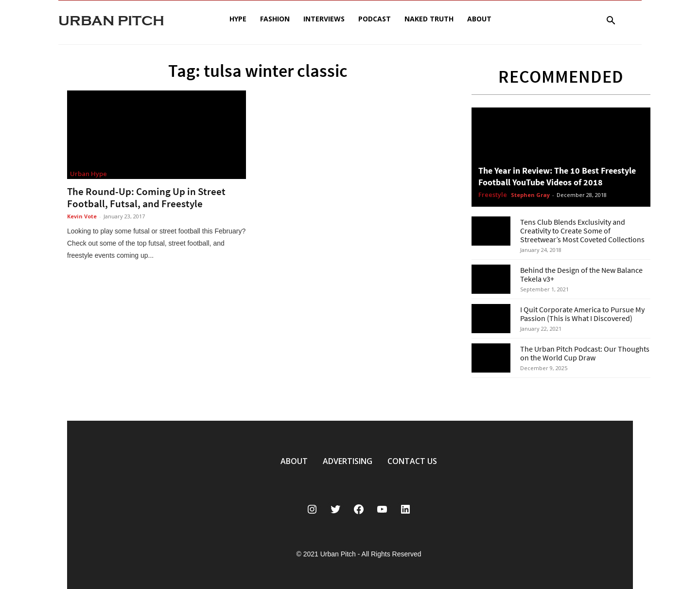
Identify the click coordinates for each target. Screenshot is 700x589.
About (479, 19)
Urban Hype (88, 174)
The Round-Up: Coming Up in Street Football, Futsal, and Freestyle (146, 197)
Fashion (275, 19)
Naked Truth (429, 19)
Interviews (324, 19)
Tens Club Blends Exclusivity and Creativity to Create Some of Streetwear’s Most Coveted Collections (582, 231)
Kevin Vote (82, 216)
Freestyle (493, 195)
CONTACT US (412, 461)
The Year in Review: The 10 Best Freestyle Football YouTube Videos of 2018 (557, 176)
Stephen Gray (530, 195)
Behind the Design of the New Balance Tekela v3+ (581, 274)
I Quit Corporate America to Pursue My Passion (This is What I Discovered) (582, 314)
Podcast (375, 19)
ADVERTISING (348, 461)
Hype (238, 19)
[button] (611, 22)
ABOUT (294, 461)
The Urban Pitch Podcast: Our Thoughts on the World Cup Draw (585, 353)
